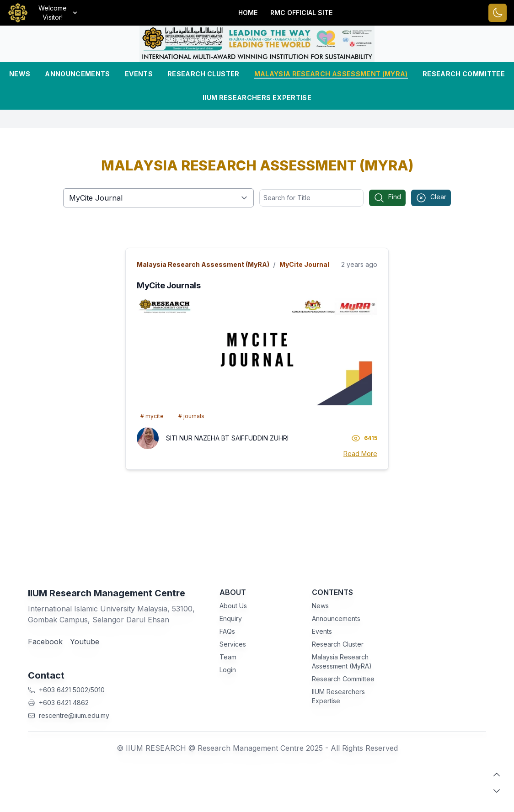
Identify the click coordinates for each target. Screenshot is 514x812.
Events (139, 74)
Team (228, 657)
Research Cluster (203, 74)
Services (233, 644)
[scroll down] (497, 791)
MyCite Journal (304, 264)
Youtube (85, 642)
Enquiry (231, 618)
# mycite (152, 416)
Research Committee (464, 74)
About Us (233, 606)
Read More (360, 454)
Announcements (78, 74)
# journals (191, 416)
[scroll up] (497, 775)
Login (228, 670)
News (20, 74)
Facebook (45, 642)
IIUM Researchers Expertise (257, 98)
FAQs (227, 631)
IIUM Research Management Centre (107, 593)
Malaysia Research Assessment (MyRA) (331, 74)
